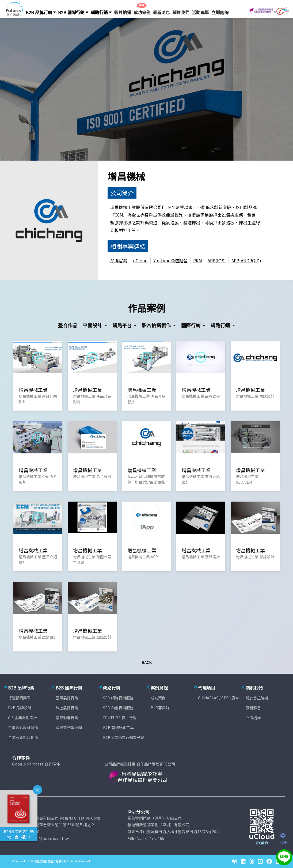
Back (147, 662)
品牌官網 (119, 260)
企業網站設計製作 (23, 727)
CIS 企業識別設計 (22, 718)
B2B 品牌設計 (20, 708)
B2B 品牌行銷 (41, 12)
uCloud (140, 260)
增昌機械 (126, 176)
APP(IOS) (217, 260)
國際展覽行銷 (67, 698)
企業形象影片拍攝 (23, 737)
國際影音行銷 (67, 718)
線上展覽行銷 (67, 708)
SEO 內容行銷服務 (118, 708)
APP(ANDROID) (246, 260)
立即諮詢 (220, 12)
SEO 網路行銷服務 (118, 698)
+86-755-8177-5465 (146, 838)
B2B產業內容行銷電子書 (124, 737)
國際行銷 (191, 325)
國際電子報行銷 (69, 727)
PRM (198, 260)
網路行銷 (101, 12)
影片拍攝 (123, 12)
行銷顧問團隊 (19, 698)
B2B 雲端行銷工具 (118, 727)
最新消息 (161, 12)
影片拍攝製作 (157, 325)
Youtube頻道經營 (170, 260)
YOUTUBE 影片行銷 (120, 718)
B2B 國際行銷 (73, 12)
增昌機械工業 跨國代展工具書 (92, 560)
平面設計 (93, 325)
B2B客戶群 (160, 708)
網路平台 (123, 325)
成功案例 (142, 12)
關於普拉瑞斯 (257, 698)
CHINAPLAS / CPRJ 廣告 (218, 698)
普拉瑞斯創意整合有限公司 (50, 861)
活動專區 (200, 12)
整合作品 (68, 325)
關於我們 (181, 12)
